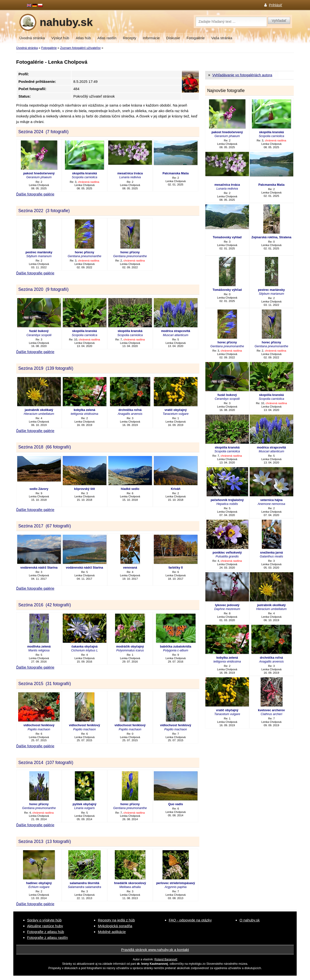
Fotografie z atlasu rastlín (47, 938)
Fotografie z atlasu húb (46, 932)
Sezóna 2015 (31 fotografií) (44, 684)
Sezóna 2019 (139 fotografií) (46, 368)
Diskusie (173, 38)
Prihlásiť (275, 5)
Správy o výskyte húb (44, 920)
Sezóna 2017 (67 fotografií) (44, 526)
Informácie (151, 38)
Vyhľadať (279, 20)
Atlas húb (83, 38)
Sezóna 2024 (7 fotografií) (43, 132)
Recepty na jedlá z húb (116, 920)
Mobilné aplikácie (112, 932)
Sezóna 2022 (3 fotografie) (44, 211)
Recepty (130, 38)
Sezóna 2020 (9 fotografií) (43, 289)
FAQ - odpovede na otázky (190, 920)
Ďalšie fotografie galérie (35, 194)
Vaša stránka (222, 38)
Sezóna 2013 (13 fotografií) (44, 841)
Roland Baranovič (166, 959)
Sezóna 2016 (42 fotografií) (44, 605)
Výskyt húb (60, 38)
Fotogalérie (196, 38)
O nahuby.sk (250, 920)
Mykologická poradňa (115, 926)
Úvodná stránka (32, 38)
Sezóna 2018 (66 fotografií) (44, 447)
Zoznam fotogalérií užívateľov (80, 48)
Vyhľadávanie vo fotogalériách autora (242, 75)
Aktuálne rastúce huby (45, 926)
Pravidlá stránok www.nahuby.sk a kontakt (155, 950)
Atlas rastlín (107, 38)
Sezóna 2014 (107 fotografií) (46, 763)
